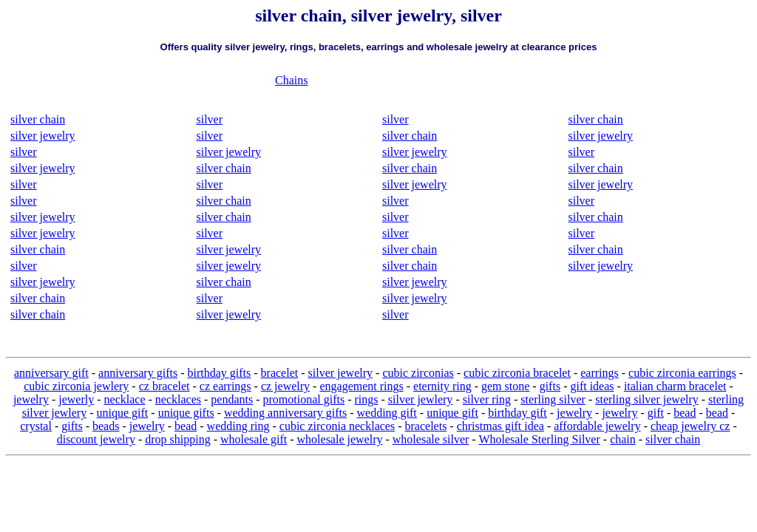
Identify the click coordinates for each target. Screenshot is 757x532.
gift (656, 413)
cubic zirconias (418, 373)
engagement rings (361, 386)
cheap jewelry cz (690, 426)
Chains (291, 80)
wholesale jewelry (340, 439)
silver (24, 152)
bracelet (280, 373)
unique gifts (186, 413)
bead (685, 413)
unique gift (123, 413)
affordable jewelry (597, 426)
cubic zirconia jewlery (76, 386)
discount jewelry (96, 439)
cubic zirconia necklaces (337, 426)
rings (367, 399)
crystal (36, 426)
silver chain (38, 119)
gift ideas (592, 386)
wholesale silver (431, 439)
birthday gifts (219, 373)
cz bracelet (164, 386)
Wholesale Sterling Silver (539, 439)
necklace (125, 399)
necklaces (178, 399)
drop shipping (177, 439)
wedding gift (386, 413)
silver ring (487, 399)
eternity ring (442, 386)
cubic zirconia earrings (682, 373)
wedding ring (238, 426)
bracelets (426, 426)
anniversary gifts (138, 373)
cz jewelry (285, 386)
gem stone (505, 386)
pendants (232, 399)
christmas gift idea (500, 426)
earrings (600, 373)
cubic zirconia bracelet (517, 373)
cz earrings (225, 386)
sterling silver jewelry (647, 399)
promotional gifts (304, 399)
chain (623, 439)
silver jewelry (43, 136)
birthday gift (517, 413)
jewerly (76, 399)
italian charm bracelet (675, 386)
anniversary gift (51, 373)
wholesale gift (254, 439)
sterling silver (553, 399)
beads (106, 426)
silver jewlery (421, 399)
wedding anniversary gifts (285, 413)
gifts (550, 386)
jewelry (31, 399)
